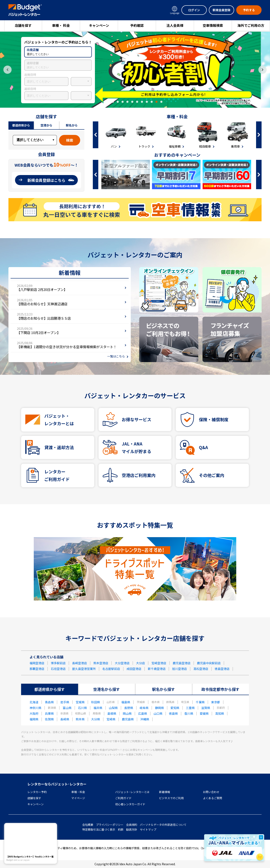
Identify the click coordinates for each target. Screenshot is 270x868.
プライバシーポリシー (110, 825)
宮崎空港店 (159, 663)
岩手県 (65, 702)
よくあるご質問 (213, 798)
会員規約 (132, 825)
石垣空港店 (58, 669)
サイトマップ (148, 829)
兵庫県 (49, 713)
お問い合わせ (211, 792)
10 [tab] (152, 102)
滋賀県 (206, 708)
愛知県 (175, 708)
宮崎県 (111, 719)
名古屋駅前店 (111, 669)
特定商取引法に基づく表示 (99, 829)
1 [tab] (108, 102)
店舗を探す (23, 25)
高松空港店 (201, 669)
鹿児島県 (128, 719)
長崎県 (65, 719)
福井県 (98, 708)
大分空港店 (122, 663)
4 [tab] (123, 102)
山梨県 (113, 708)
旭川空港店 (180, 669)
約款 (121, 829)
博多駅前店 (58, 663)
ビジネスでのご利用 (171, 798)
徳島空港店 (222, 669)
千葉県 (200, 702)
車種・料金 (78, 792)
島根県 (112, 713)
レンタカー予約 (37, 792)
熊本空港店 (101, 663)
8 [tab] (142, 102)
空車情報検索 (213, 25)
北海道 (34, 702)
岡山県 (127, 713)
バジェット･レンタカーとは (132, 792)
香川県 (189, 713)
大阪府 (34, 713)
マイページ (78, 798)
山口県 (158, 713)
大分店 (140, 663)
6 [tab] (132, 102)
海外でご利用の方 (251, 25)
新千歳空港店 (157, 669)
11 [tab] (157, 102)
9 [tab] (147, 102)
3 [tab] (118, 102)
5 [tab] (127, 102)
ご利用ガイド (123, 798)
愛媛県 (204, 713)
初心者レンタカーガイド (130, 804)
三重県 (190, 708)
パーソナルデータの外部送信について (163, 825)
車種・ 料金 (61, 25)
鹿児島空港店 (182, 663)
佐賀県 (49, 719)
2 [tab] (113, 102)
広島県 (143, 713)
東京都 (216, 702)
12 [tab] (161, 102)
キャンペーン (99, 25)
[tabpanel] (135, 70)
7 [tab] (137, 102)
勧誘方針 (132, 829)
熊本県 (80, 719)
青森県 (49, 702)
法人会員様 (175, 25)
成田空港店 (134, 669)
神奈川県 (35, 708)
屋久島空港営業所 (84, 669)
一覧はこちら (116, 356)
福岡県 (34, 719)
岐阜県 (144, 708)
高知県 (220, 713)
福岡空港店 (37, 663)
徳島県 (173, 713)
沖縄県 (145, 719)
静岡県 (159, 708)
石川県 (82, 708)
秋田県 (96, 702)
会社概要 (88, 825)
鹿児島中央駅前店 (209, 663)
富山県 (67, 708)
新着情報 (165, 792)
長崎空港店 (80, 663)
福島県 (126, 702)
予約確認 (137, 25)
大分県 (96, 719)
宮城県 (80, 702)
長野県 (129, 708)
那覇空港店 (37, 669)
